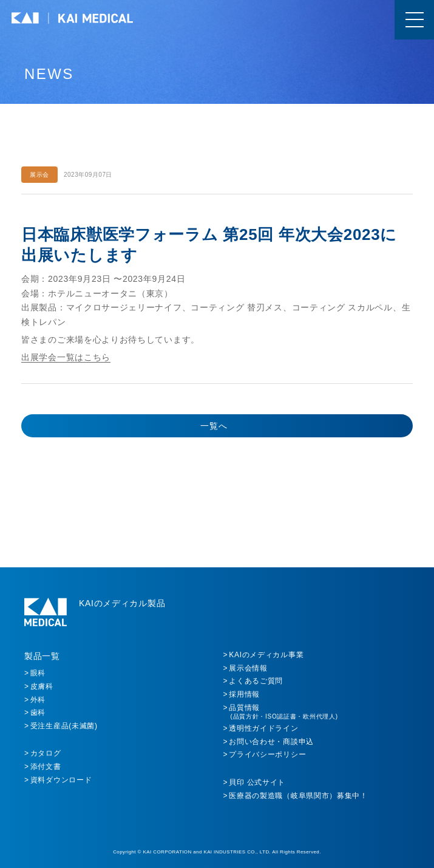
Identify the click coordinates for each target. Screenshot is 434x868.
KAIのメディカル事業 (266, 655)
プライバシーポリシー (267, 754)
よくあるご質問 (256, 681)
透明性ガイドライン (263, 728)
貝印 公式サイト (257, 782)
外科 (38, 700)
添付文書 (46, 767)
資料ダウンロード (61, 780)
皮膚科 (42, 686)
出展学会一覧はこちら (66, 357)
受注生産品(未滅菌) (64, 726)
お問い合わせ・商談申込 (271, 742)
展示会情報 (248, 668)
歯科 (38, 713)
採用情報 (244, 694)
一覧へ (214, 426)
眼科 (38, 673)
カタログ (46, 753)
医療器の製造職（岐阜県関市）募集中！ (298, 796)
